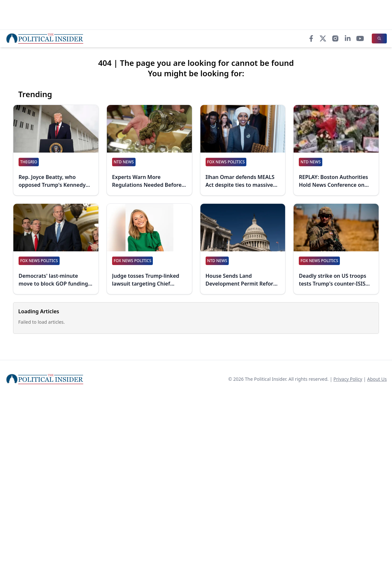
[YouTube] (360, 38)
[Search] (379, 38)
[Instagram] (335, 38)
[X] (323, 38)
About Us (377, 379)
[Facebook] (311, 38)
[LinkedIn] (348, 38)
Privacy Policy (348, 379)
